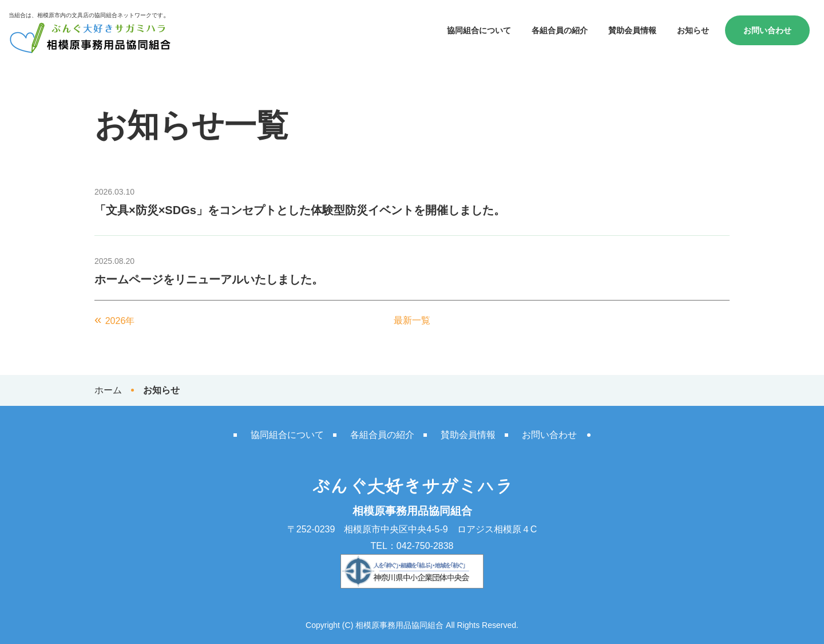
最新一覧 (412, 320)
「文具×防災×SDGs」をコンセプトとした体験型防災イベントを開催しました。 (300, 210)
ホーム (108, 390)
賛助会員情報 (632, 30)
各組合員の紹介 (560, 30)
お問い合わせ (767, 30)
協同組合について (479, 30)
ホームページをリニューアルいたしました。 (209, 279)
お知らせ (693, 30)
